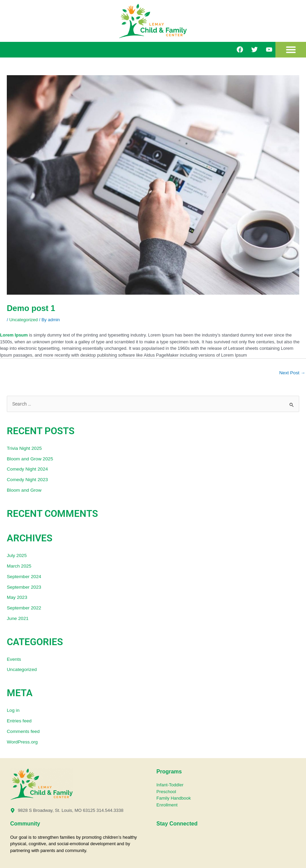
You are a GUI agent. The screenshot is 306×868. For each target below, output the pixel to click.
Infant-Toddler (171, 785)
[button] (291, 50)
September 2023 (24, 587)
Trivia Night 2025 (24, 448)
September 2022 (24, 608)
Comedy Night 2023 (27, 480)
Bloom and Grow (24, 490)
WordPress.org (22, 742)
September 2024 (24, 577)
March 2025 (19, 566)
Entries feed (19, 721)
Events (14, 659)
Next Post (292, 373)
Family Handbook (174, 798)
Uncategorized (23, 320)
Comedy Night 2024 (27, 469)
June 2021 (18, 618)
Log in (13, 710)
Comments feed (23, 731)
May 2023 (17, 597)
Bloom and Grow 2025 (30, 459)
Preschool (166, 792)
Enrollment (167, 805)
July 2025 (17, 555)
